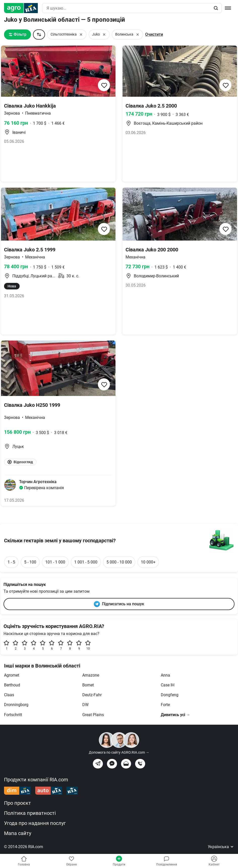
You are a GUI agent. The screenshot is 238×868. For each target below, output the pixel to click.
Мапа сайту (18, 833)
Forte (165, 705)
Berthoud (12, 685)
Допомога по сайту (119, 752)
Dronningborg (16, 705)
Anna (165, 675)
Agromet (12, 675)
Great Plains (93, 715)
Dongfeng (170, 695)
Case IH (168, 685)
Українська (221, 847)
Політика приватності (30, 813)
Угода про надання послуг (35, 823)
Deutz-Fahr (92, 695)
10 (88, 645)
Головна (24, 861)
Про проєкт (17, 803)
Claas (9, 695)
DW (85, 705)
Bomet (88, 685)
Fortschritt (13, 715)
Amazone (91, 675)
